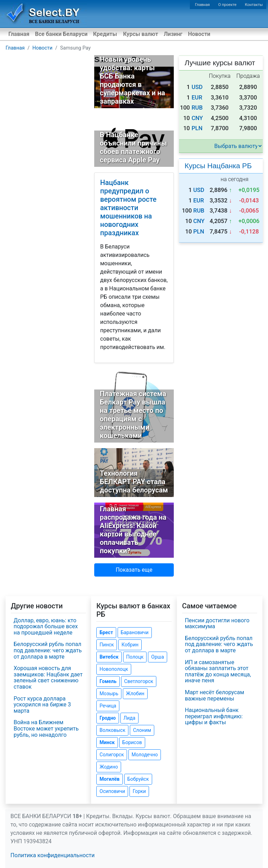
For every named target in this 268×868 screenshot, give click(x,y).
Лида (129, 718)
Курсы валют (141, 34)
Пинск (107, 645)
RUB (197, 108)
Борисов (132, 742)
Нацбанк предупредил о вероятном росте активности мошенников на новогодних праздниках (128, 208)
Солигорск (112, 755)
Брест (106, 632)
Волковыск (112, 730)
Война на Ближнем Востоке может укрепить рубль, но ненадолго (46, 728)
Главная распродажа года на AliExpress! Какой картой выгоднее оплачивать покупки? (133, 530)
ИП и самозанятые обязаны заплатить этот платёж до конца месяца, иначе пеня (218, 672)
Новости (199, 34)
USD (197, 87)
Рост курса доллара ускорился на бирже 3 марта (42, 705)
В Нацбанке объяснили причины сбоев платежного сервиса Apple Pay (133, 147)
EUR (197, 98)
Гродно (107, 718)
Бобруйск (138, 779)
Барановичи (135, 632)
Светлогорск (139, 681)
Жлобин (135, 693)
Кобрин (130, 645)
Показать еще (134, 570)
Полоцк (135, 657)
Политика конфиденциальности (53, 855)
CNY (197, 118)
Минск (107, 742)
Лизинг (173, 34)
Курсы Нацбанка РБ (218, 166)
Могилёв (109, 779)
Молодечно (145, 755)
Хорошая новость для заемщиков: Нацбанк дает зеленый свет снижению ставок (48, 677)
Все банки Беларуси (61, 34)
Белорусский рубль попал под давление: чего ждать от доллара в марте (48, 650)
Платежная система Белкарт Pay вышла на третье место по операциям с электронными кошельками (133, 415)
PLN (197, 128)
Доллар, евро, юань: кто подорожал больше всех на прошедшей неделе (46, 626)
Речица (108, 706)
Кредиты (105, 34)
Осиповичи (112, 791)
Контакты (254, 5)
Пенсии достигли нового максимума (217, 624)
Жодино (109, 767)
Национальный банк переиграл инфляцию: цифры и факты (214, 716)
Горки (139, 791)
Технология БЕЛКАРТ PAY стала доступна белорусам (134, 482)
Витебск (109, 657)
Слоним (142, 730)
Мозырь (109, 693)
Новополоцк (114, 669)
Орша (157, 657)
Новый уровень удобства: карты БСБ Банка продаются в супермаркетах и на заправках (132, 80)
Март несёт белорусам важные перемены (215, 695)
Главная (203, 5)
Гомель (108, 681)
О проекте (227, 5)
